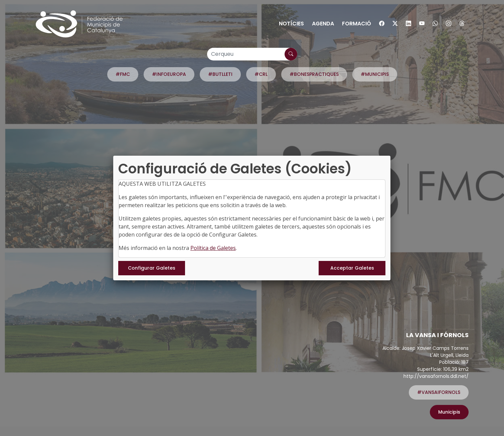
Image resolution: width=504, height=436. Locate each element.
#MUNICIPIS (375, 74)
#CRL (261, 74)
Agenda (323, 24)
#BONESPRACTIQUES (314, 74)
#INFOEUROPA (169, 74)
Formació (357, 24)
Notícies (291, 24)
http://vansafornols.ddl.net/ (436, 376)
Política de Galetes (213, 248)
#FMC (123, 74)
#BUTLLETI (220, 74)
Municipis (449, 412)
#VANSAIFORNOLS (439, 392)
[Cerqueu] (252, 54)
